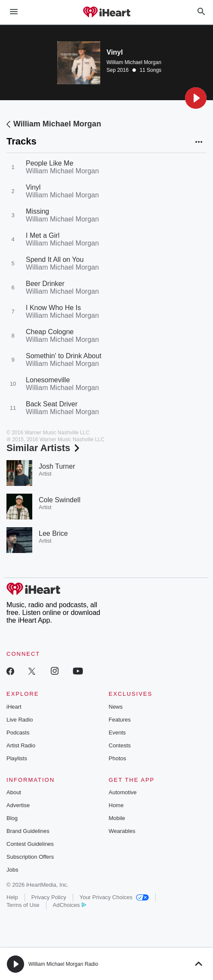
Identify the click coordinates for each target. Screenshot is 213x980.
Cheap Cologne (50, 332)
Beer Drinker (45, 284)
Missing (37, 211)
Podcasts (18, 733)
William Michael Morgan (134, 62)
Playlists (17, 758)
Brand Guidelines (28, 831)
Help (12, 897)
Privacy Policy (49, 897)
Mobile (117, 818)
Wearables (122, 831)
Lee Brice (53, 533)
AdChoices (69, 905)
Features (120, 720)
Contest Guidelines (30, 844)
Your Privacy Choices (114, 897)
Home (116, 805)
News (116, 707)
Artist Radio (21, 745)
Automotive (123, 792)
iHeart (14, 707)
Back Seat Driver (52, 404)
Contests (120, 745)
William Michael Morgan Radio (63, 964)
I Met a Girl (43, 235)
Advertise (18, 805)
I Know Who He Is (53, 308)
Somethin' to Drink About (64, 356)
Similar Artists (44, 448)
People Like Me (49, 163)
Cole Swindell (60, 500)
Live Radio (20, 720)
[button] (196, 98)
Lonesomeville (48, 380)
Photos (117, 758)
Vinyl (33, 187)
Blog (12, 818)
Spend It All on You (55, 260)
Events (117, 733)
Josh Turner (57, 466)
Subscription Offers (30, 857)
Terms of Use (23, 905)
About (14, 792)
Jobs (12, 870)
